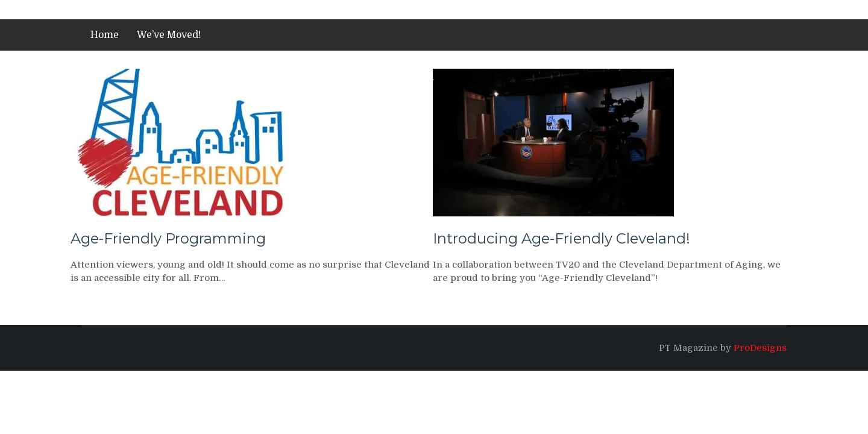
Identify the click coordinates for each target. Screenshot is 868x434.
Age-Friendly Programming (168, 238)
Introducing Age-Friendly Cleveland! (561, 238)
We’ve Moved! (169, 35)
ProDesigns (760, 348)
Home (105, 35)
